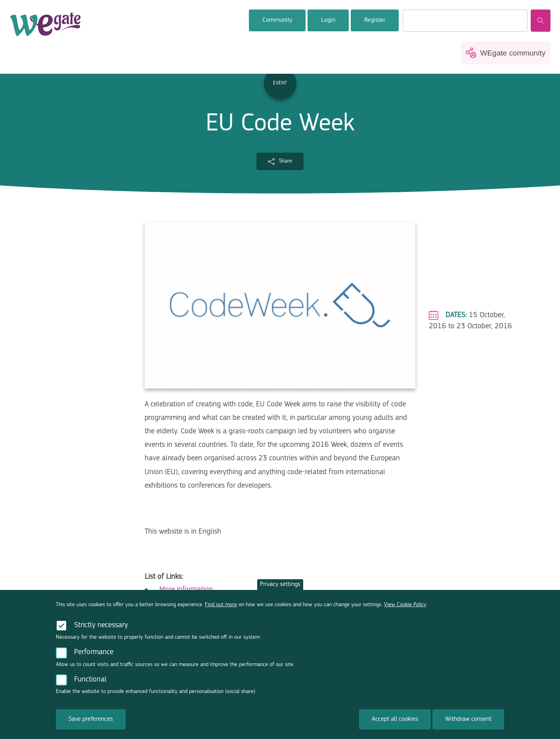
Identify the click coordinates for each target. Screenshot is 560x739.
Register (375, 20)
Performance (94, 657)
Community (277, 20)
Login (328, 20)
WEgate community (513, 53)
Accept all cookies (395, 724)
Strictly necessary (101, 630)
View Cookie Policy (405, 610)
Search (541, 21)
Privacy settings (280, 589)
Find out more (221, 610)
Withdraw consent (468, 724)
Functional (90, 684)
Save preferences (91, 724)
